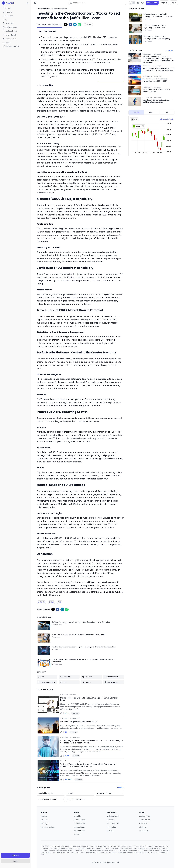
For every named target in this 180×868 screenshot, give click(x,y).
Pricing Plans (152, 3)
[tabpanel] (151, 136)
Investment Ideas (59, 9)
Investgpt (45, 824)
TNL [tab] (167, 112)
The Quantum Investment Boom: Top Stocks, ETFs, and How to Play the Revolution (83, 647)
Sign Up (15, 855)
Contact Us (144, 831)
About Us (143, 827)
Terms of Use (145, 820)
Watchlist (78, 816)
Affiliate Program (113, 816)
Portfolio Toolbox (11, 46)
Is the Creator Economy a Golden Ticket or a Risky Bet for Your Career (78, 634)
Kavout (44, 816)
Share (75, 713)
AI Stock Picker (80, 824)
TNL (60, 602)
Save (88, 24)
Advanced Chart (166, 119)
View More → (170, 50)
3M (136, 119)
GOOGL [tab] (136, 112)
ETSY (67, 713)
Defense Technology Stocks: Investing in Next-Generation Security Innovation (81, 622)
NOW (52, 602)
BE (66, 732)
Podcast (110, 831)
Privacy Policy (145, 816)
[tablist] (151, 112)
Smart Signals (79, 827)
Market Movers (80, 820)
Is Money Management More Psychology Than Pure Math (155, 26)
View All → (120, 788)
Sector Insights (43, 9)
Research (8, 16)
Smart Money (79, 831)
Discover (7, 12)
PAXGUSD (68, 780)
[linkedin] (75, 24)
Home (6, 8)
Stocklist (77, 835)
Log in (15, 861)
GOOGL (41, 602)
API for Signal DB (113, 824)
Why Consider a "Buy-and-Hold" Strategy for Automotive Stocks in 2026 (159, 15)
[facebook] (70, 24)
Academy (111, 820)
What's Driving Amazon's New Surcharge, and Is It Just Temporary (157, 37)
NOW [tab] (151, 112)
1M (132, 119)
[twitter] (66, 24)
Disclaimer (144, 824)
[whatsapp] (80, 24)
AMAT (67, 756)
